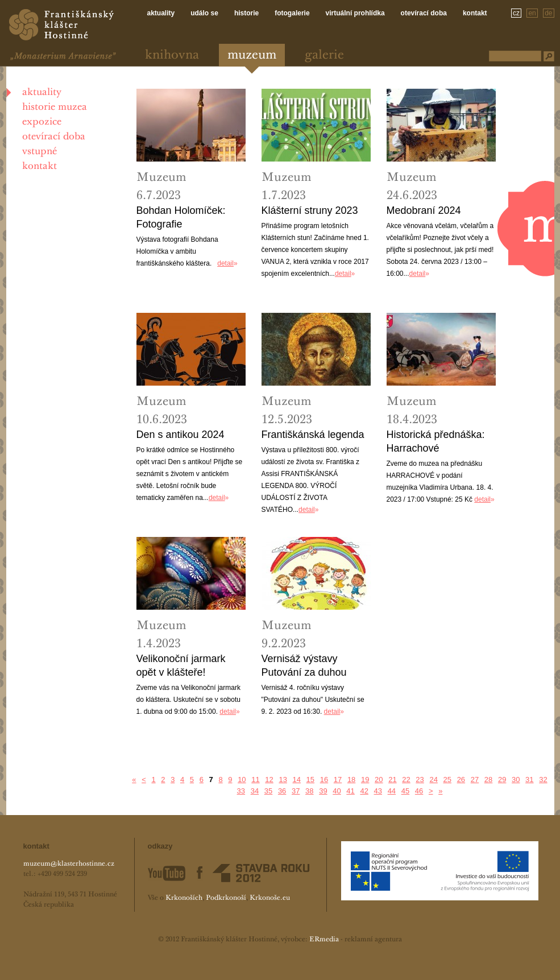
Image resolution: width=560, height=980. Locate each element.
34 (255, 791)
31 (529, 780)
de (548, 13)
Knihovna (172, 55)
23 (420, 780)
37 (296, 791)
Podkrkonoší (226, 898)
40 (337, 791)
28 (488, 780)
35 (268, 791)
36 (282, 791)
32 (543, 780)
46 (419, 791)
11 (255, 780)
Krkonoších (184, 898)
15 (310, 780)
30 (516, 780)
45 (405, 791)
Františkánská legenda (313, 435)
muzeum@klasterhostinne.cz (69, 864)
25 (447, 780)
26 (461, 780)
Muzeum (252, 55)
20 (379, 780)
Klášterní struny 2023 (310, 210)
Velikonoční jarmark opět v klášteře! (181, 665)
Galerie (324, 55)
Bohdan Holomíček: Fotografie (181, 217)
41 (350, 791)
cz (516, 13)
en (532, 13)
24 (433, 780)
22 (406, 780)
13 (283, 780)
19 (365, 780)
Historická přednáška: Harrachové (436, 441)
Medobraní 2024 (424, 210)
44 (392, 791)
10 (242, 780)
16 (324, 780)
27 (475, 780)
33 (241, 791)
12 (269, 780)
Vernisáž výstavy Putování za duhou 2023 (304, 666)
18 (351, 780)
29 (502, 780)
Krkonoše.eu (270, 898)
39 (323, 791)
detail (225, 263)
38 (309, 791)
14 (297, 780)
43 (378, 791)
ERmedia (324, 940)
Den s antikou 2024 (181, 435)
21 (392, 780)
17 (338, 780)
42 (364, 791)
